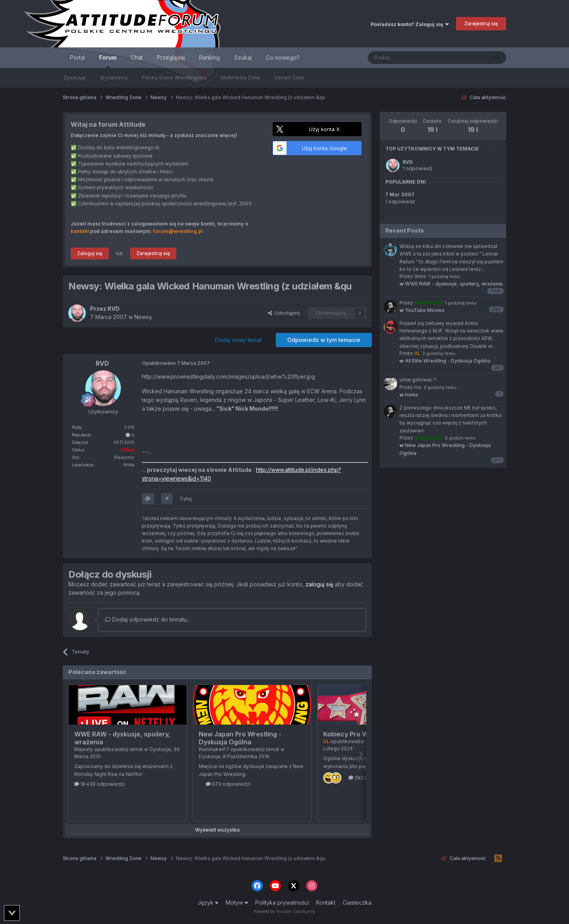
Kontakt (326, 902)
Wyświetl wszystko (218, 830)
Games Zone (289, 78)
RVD (408, 162)
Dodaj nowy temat (238, 340)
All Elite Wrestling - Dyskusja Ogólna (445, 361)
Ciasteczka (357, 902)
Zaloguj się (90, 253)
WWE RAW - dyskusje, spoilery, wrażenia (451, 284)
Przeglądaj (171, 57)
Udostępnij (284, 313)
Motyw (237, 902)
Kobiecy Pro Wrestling (357, 734)
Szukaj (243, 57)
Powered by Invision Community (284, 911)
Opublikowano (176, 363)
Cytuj (186, 499)
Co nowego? (283, 57)
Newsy (143, 317)
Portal (77, 57)
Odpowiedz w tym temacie (324, 340)
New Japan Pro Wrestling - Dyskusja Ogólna (240, 738)
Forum (108, 61)
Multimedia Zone (240, 78)
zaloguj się (319, 584)
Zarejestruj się (481, 23)
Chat (137, 57)
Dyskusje (75, 78)
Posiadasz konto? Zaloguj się (410, 24)
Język (208, 902)
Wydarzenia (114, 78)
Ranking (210, 57)
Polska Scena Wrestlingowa (174, 78)
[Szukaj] (409, 58)
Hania (409, 395)
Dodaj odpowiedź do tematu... (148, 619)
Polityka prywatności (282, 902)
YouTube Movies (422, 310)
